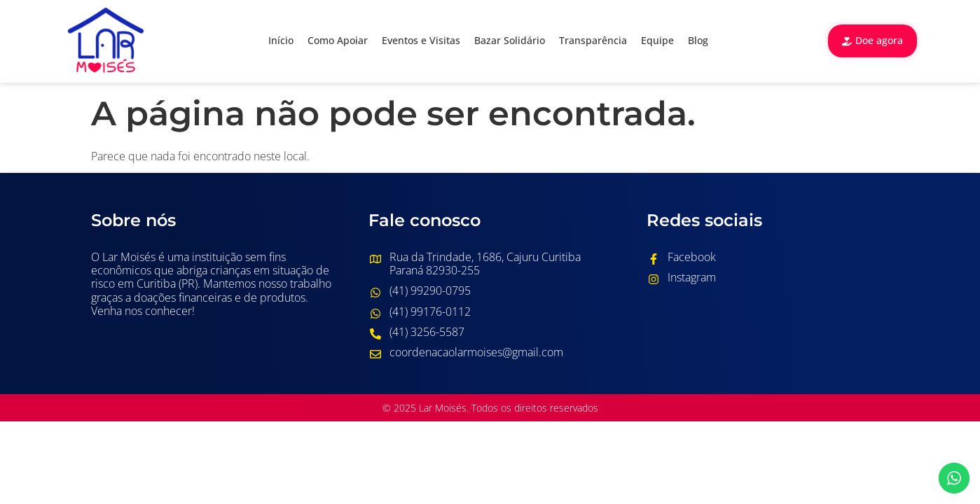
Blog (698, 40)
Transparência (593, 40)
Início (281, 40)
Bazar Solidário (510, 40)
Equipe (657, 40)
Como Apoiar (338, 40)
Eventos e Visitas (421, 40)
